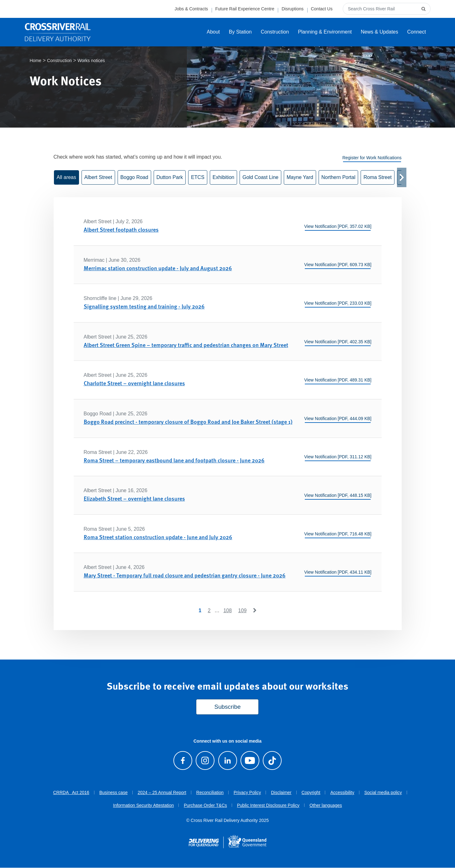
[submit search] (424, 9)
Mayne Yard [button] (300, 178)
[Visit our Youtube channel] (250, 761)
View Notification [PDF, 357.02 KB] (338, 227)
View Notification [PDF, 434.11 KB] (338, 572)
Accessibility (342, 793)
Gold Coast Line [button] (260, 178)
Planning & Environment (325, 32)
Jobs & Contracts (191, 9)
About (213, 32)
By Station (240, 32)
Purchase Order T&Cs (205, 806)
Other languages (326, 806)
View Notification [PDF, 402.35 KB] (338, 342)
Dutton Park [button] (170, 178)
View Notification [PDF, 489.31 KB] (338, 381)
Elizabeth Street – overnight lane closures (134, 499)
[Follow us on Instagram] (205, 761)
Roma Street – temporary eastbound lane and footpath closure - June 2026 (174, 460)
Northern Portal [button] (339, 178)
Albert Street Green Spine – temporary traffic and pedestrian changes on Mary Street (186, 345)
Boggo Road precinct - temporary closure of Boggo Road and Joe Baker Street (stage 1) (188, 422)
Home (36, 61)
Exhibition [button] (223, 178)
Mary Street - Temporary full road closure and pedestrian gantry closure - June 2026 (185, 576)
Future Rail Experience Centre (245, 9)
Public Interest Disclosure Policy (268, 806)
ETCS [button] (198, 178)
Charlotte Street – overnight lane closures (134, 384)
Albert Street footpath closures (121, 230)
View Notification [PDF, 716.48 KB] (338, 534)
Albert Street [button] (98, 178)
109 (243, 611)
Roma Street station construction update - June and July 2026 (158, 537)
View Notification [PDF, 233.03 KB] (338, 303)
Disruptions (293, 9)
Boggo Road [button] (134, 178)
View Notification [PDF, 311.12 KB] (338, 457)
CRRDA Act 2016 (71, 793)
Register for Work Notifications (372, 158)
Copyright (311, 793)
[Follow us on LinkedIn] (227, 761)
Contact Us (322, 9)
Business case (114, 793)
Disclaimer (281, 793)
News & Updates (380, 32)
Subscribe (228, 707)
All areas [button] (66, 178)
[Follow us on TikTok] (272, 761)
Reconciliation (210, 793)
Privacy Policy (247, 793)
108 (227, 611)
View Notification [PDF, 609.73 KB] (338, 265)
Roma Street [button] (378, 178)
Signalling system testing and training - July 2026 (144, 307)
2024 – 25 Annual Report (162, 793)
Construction (275, 32)
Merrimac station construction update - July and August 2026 (158, 268)
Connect (417, 32)
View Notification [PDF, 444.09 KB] (338, 419)
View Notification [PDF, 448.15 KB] (338, 496)
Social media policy (383, 793)
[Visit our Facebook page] (183, 761)
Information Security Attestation (144, 806)
